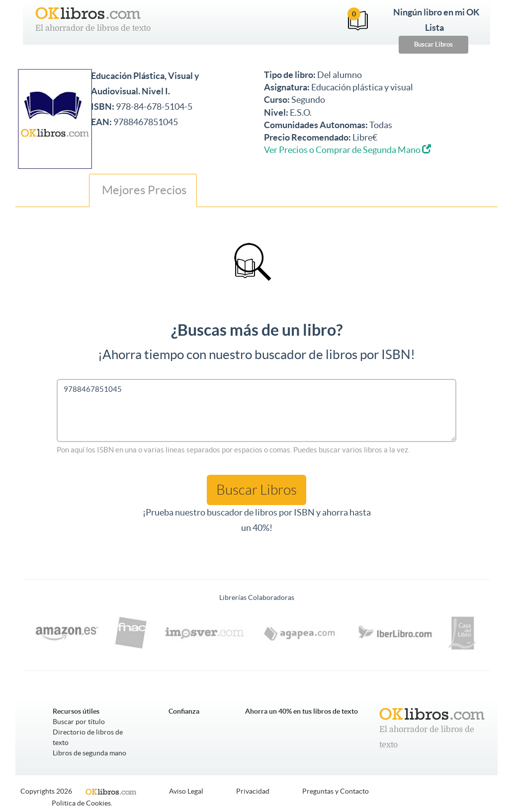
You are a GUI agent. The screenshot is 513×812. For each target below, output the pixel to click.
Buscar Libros (433, 44)
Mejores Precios (143, 190)
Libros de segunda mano (89, 753)
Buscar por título (79, 722)
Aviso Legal (186, 791)
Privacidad (253, 791)
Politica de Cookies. (82, 803)
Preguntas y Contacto (336, 791)
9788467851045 (256, 410)
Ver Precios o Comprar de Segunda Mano (347, 150)
